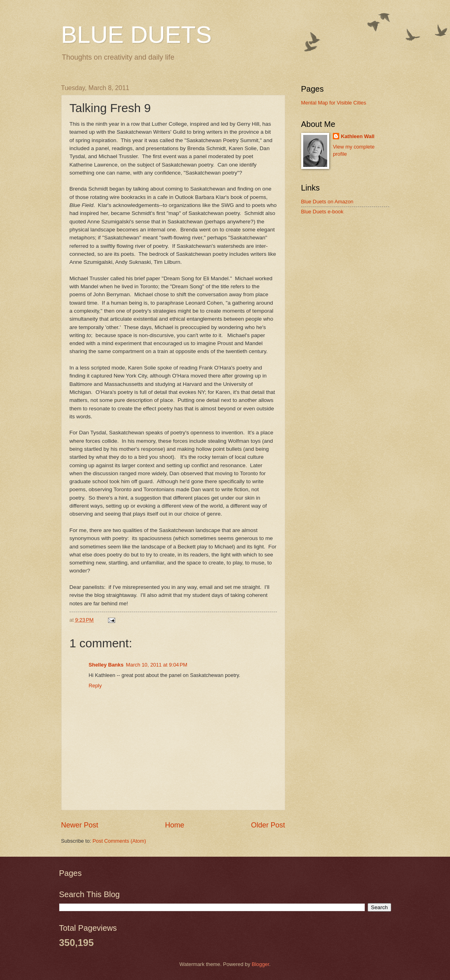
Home (174, 825)
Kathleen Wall (358, 136)
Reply (95, 686)
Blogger (260, 964)
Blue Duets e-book (322, 212)
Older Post (268, 825)
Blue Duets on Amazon (327, 202)
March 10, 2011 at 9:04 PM (157, 665)
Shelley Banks (106, 665)
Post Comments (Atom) (119, 841)
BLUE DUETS (137, 35)
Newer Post (80, 825)
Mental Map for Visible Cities (334, 103)
